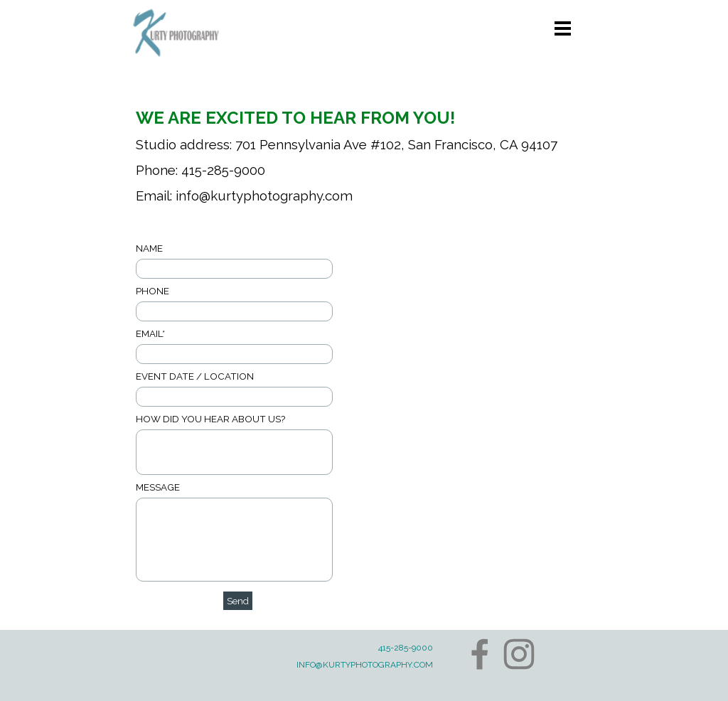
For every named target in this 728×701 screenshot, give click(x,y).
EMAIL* (150, 333)
